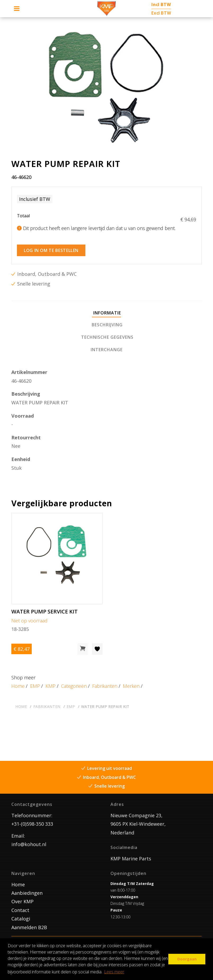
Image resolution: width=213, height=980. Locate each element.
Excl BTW (161, 13)
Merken (131, 686)
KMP (50, 686)
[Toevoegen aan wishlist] (97, 649)
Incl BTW (161, 4)
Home (18, 686)
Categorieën (74, 686)
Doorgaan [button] (187, 959)
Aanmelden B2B (29, 927)
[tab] (106, 313)
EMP (35, 686)
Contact (20, 910)
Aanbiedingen (27, 893)
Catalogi (21, 919)
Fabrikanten (105, 686)
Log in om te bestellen (51, 250)
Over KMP (22, 901)
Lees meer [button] (114, 972)
